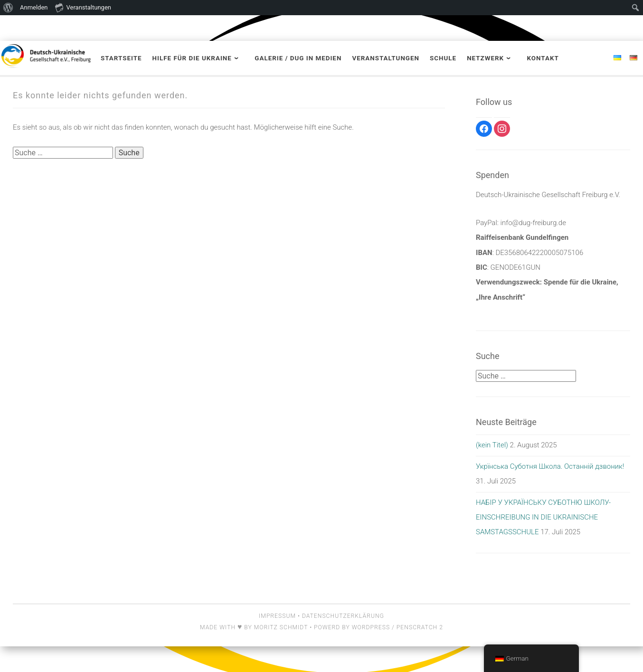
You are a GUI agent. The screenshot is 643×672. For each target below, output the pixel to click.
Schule (443, 58)
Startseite (121, 58)
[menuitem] (8, 8)
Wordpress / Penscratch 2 (397, 627)
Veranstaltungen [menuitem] (83, 7)
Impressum (277, 616)
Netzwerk (485, 58)
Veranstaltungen (386, 58)
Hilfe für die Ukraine (192, 58)
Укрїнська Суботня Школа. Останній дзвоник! (550, 466)
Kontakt (543, 58)
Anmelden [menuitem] (34, 7)
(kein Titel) (492, 445)
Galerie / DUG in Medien (298, 58)
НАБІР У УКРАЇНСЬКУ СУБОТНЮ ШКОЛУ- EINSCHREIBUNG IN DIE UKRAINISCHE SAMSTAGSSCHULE (543, 517)
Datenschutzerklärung (343, 616)
